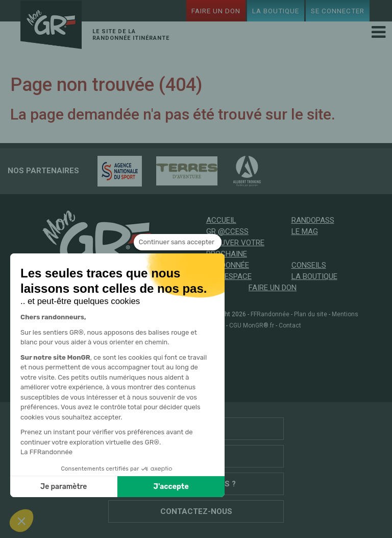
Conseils (309, 265)
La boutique (276, 11)
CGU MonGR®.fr (252, 325)
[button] (21, 521)
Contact (290, 325)
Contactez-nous (196, 511)
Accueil (221, 220)
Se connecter (338, 11)
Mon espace (229, 276)
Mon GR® (51, 26)
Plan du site (311, 314)
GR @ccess (227, 231)
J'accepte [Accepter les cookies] (76, 487)
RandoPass (313, 220)
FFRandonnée (270, 314)
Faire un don (216, 11)
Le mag (305, 231)
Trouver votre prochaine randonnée (235, 254)
